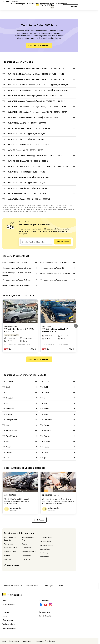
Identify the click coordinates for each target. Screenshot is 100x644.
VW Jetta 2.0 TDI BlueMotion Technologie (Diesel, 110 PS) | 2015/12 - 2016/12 (39, 96)
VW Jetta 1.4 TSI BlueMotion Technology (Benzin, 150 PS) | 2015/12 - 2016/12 (39, 79)
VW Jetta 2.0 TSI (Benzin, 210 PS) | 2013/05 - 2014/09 (39, 123)
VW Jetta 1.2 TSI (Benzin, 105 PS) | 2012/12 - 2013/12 (39, 134)
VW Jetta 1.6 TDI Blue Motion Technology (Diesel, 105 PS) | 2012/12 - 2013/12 (39, 156)
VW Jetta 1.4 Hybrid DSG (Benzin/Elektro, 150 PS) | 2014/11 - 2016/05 (39, 117)
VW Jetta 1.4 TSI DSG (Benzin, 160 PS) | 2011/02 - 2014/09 (39, 188)
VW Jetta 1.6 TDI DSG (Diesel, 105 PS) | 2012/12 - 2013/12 (39, 161)
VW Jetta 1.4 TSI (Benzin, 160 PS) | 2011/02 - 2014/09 (39, 183)
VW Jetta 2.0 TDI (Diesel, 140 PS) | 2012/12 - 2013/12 (39, 172)
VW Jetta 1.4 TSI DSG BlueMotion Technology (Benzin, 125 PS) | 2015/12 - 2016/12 (39, 85)
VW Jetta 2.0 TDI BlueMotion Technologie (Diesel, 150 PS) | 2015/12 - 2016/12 (39, 101)
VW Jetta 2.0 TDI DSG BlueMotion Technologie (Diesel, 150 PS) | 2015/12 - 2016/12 (39, 112)
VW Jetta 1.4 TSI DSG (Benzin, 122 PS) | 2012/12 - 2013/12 (39, 145)
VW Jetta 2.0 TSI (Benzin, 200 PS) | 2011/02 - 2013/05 (39, 194)
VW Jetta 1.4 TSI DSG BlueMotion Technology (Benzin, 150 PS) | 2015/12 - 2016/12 (39, 90)
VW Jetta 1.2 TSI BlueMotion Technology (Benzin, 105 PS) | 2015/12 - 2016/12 (39, 68)
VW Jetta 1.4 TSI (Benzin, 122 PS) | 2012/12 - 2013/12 (39, 139)
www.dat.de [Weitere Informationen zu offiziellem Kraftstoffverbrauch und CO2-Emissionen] (42, 211)
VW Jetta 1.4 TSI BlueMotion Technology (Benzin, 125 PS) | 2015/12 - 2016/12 (39, 74)
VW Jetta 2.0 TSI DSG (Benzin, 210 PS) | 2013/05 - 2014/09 (39, 128)
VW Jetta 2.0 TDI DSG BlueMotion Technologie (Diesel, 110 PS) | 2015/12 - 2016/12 (39, 107)
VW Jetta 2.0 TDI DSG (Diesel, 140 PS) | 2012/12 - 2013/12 (39, 177)
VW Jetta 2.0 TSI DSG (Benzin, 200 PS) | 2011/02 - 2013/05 (39, 199)
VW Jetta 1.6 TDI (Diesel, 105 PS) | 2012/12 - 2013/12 (39, 150)
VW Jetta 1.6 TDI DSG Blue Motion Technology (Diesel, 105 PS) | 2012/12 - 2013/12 (39, 166)
